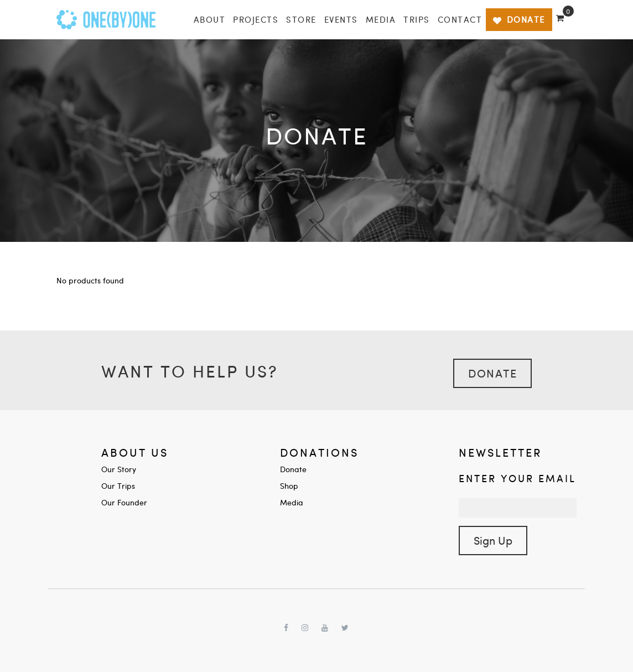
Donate (492, 373)
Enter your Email (517, 478)
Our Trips (118, 486)
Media (381, 19)
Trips (417, 19)
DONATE (519, 19)
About (210, 19)
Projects (256, 19)
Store (301, 19)
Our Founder (124, 502)
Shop (289, 486)
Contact (460, 19)
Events (341, 19)
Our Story (119, 469)
